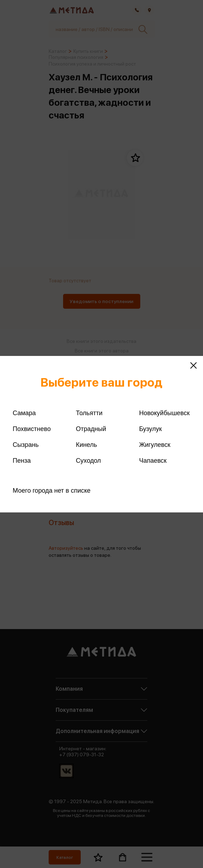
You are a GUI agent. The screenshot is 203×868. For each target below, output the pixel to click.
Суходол (88, 461)
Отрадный (91, 429)
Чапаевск (153, 461)
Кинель (86, 445)
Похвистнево (32, 429)
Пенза (22, 461)
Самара (24, 413)
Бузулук (150, 429)
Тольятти (89, 413)
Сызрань (26, 445)
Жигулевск (155, 445)
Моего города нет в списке (52, 491)
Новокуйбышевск (164, 413)
